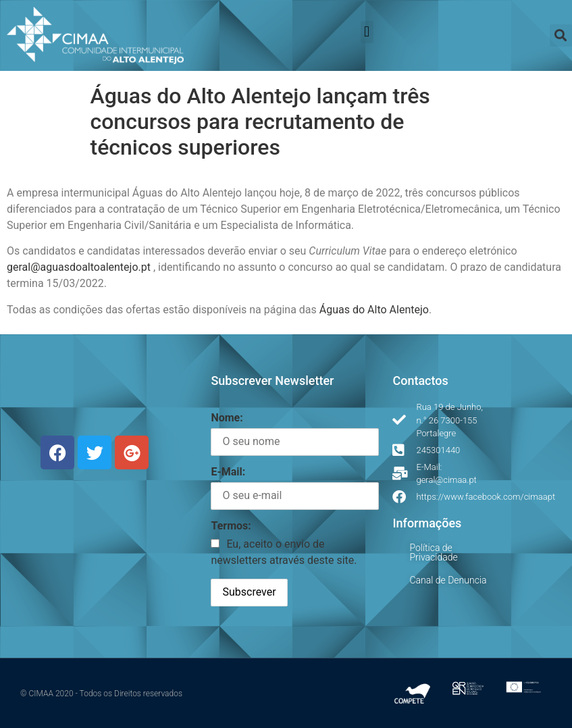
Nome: (227, 418)
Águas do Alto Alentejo (374, 310)
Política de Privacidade (433, 552)
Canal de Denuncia (448, 580)
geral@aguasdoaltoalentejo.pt (79, 267)
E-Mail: (228, 472)
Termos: (231, 526)
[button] (367, 32)
